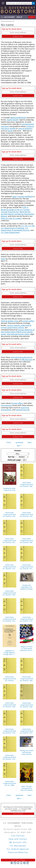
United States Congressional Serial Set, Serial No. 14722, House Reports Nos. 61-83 (27, 731)
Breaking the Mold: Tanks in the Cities (9, 489)
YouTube (21, 863)
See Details (18, 814)
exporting (25, 408)
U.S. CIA (24, 226)
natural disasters (25, 128)
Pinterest (24, 863)
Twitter (15, 863)
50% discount (27, 360)
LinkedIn (28, 863)
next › (30, 442)
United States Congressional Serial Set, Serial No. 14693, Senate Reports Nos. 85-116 (27, 541)
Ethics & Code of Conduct (11, 218)
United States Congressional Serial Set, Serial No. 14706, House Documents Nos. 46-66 (9, 731)
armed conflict (28, 321)
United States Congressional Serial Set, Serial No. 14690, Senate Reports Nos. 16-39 (9, 593)
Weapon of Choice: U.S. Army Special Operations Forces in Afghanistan (27, 648)
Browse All (10, 21)
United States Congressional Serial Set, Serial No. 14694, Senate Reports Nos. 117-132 (27, 705)
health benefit (13, 120)
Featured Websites (18, 852)
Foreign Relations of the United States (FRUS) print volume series (18, 332)
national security (23, 410)
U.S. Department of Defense (12, 228)
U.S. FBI (31, 226)
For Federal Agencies (18, 849)
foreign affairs (17, 403)
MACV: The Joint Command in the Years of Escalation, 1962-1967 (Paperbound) (27, 788)
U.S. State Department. (10, 232)
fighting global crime (10, 321)
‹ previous (19, 442)
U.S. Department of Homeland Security (15, 229)
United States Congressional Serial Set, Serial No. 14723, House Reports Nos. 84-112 (9, 619)
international (6, 405)
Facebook (12, 863)
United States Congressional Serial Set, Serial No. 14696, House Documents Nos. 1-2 (27, 484)
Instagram (18, 863)
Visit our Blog (18, 860)
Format (18, 451)
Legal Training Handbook (22, 196)
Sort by (11, 457)
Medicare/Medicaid (18, 118)
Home (3, 21)
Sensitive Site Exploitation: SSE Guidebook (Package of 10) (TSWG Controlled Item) (27, 587)
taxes (3, 259)
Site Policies (18, 836)
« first (8, 442)
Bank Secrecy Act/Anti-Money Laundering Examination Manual (18, 214)
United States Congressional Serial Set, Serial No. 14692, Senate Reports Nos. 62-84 (27, 679)
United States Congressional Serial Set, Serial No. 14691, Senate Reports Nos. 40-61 (9, 705)
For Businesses (18, 846)
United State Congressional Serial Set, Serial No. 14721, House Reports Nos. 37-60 (27, 619)
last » (19, 446)
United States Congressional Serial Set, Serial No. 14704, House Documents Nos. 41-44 (9, 757)
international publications (22, 357)
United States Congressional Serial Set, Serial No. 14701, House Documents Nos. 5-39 (27, 514)
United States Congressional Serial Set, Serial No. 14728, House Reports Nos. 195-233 (9, 541)
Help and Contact (18, 839)
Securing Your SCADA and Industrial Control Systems (27, 752)
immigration (6, 410)
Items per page (14, 460)
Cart (32, 17)
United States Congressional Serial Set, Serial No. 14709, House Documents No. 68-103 (9, 514)
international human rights (18, 334)
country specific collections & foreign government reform (16, 326)
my (8, 17)
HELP (20, 17)
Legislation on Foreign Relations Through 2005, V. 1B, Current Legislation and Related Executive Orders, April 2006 (9, 652)
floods (10, 131)
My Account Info (18, 842)
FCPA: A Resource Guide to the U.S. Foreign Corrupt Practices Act (15, 210)
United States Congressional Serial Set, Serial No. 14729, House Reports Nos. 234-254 (9, 567)
